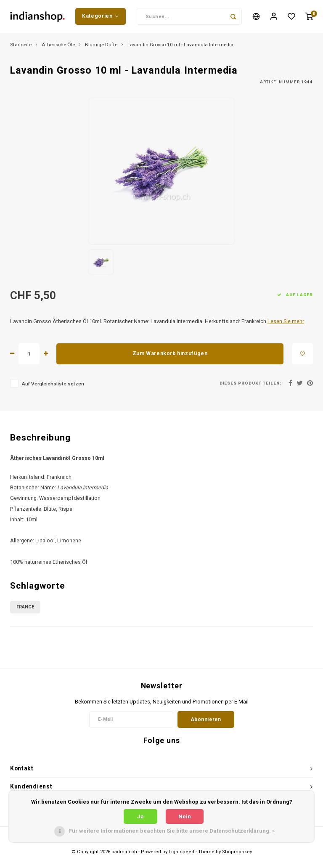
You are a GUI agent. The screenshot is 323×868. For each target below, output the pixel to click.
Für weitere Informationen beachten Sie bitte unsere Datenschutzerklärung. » (172, 831)
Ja (140, 816)
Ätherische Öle (58, 45)
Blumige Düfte (101, 45)
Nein (185, 816)
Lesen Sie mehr (286, 322)
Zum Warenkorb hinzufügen (170, 354)
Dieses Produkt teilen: (250, 384)
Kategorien (101, 16)
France (25, 607)
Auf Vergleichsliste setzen (53, 385)
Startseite (21, 45)
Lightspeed (181, 853)
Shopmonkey (237, 853)
